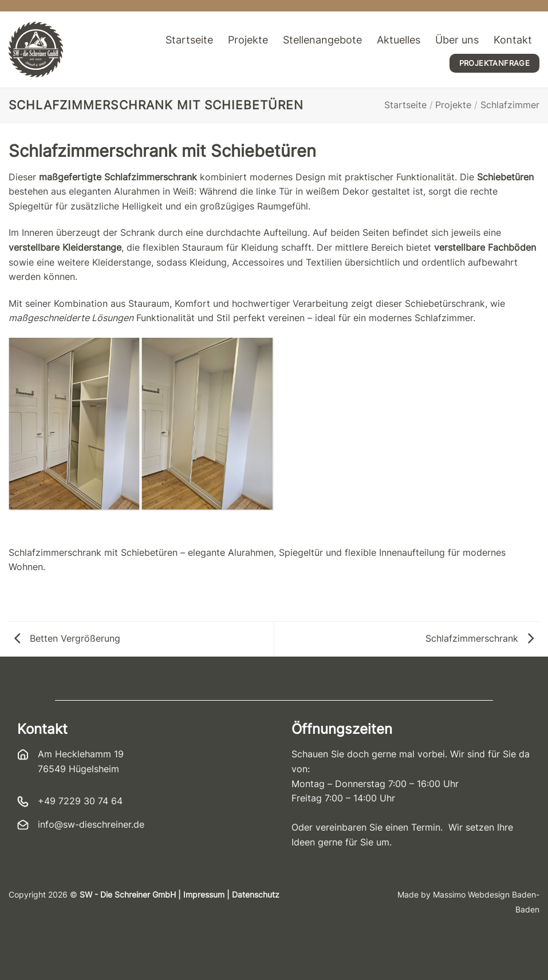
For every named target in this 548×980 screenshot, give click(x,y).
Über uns (457, 40)
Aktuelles (399, 40)
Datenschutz (256, 895)
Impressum (204, 895)
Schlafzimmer (510, 105)
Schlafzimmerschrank (480, 638)
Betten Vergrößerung (67, 638)
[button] (25, 955)
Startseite (189, 40)
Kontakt (513, 40)
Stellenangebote (322, 40)
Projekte (248, 40)
